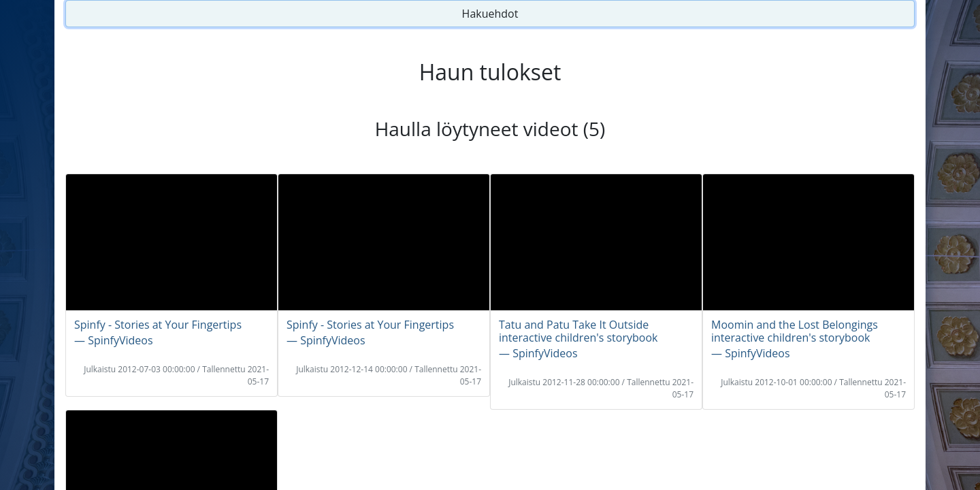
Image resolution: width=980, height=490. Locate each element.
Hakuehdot (490, 14)
